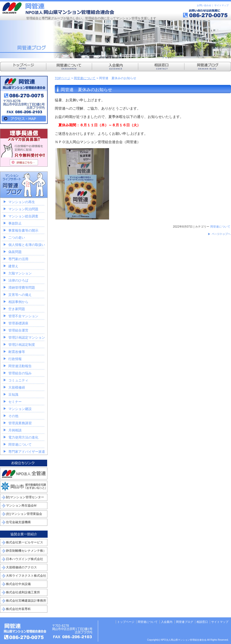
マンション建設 (20, 409)
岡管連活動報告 (20, 366)
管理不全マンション (23, 316)
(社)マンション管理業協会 (24, 514)
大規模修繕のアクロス (21, 567)
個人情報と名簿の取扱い (27, 245)
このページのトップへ (219, 234)
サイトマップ (221, 5)
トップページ (126, 622)
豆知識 (13, 395)
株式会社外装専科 (18, 609)
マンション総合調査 (23, 216)
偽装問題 (15, 252)
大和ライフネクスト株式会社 (26, 576)
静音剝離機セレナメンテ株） (26, 551)
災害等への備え (20, 295)
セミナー (15, 402)
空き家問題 (17, 309)
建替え (13, 266)
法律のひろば (18, 280)
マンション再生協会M (21, 505)
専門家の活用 (18, 259)
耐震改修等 (17, 352)
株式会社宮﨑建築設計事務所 (26, 601)
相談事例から (18, 302)
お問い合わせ (204, 5)
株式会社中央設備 (18, 584)
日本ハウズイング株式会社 (25, 559)
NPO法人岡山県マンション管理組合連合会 (58, 8)
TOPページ (63, 78)
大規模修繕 (17, 387)
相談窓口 (202, 622)
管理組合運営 (18, 330)
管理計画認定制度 (22, 345)
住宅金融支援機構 (18, 522)
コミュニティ (18, 380)
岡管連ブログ (185, 622)
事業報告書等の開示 (23, 230)
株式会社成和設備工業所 (23, 592)
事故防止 (15, 223)
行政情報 (15, 359)
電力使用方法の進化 (23, 437)
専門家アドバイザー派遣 (27, 452)
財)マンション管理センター (25, 497)
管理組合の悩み (20, 373)
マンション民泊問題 (23, 209)
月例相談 (15, 430)
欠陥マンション (20, 273)
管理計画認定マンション (27, 337)
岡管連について (85, 78)
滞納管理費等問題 (22, 288)
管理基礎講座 (18, 323)
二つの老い (17, 238)
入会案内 (167, 622)
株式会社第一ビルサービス (25, 542)
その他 (13, 416)
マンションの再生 (22, 202)
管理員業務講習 (20, 423)
